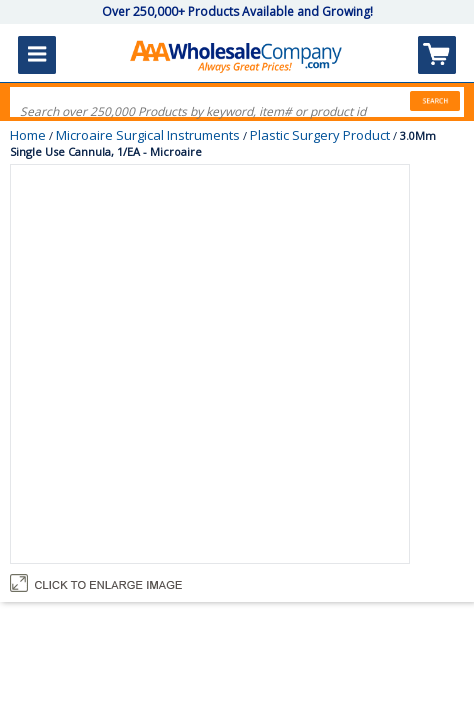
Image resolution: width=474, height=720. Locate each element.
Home (28, 135)
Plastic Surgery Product (320, 135)
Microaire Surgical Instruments (148, 135)
